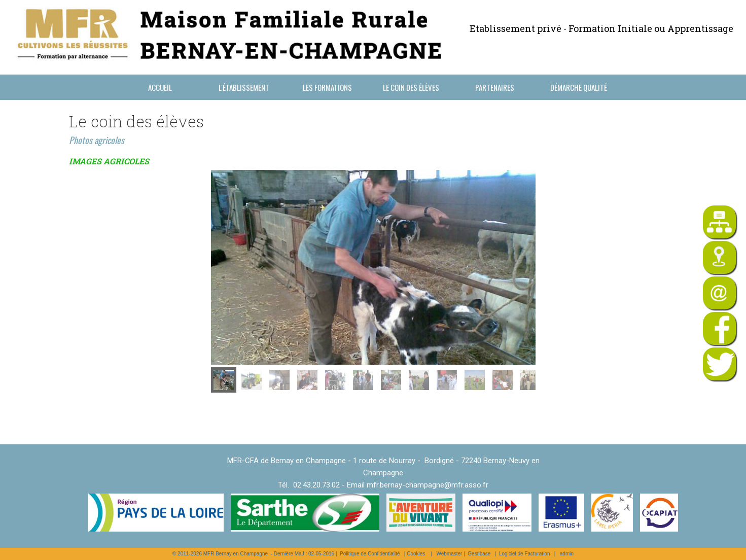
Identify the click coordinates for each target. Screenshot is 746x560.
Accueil (160, 87)
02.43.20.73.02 (316, 485)
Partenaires (495, 87)
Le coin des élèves (411, 87)
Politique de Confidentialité (370, 554)
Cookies (416, 554)
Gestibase (479, 554)
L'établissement (244, 87)
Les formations (327, 87)
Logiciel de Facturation (525, 554)
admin (567, 554)
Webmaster (449, 554)
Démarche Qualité (579, 87)
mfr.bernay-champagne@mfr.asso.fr (428, 485)
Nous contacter (160, 113)
